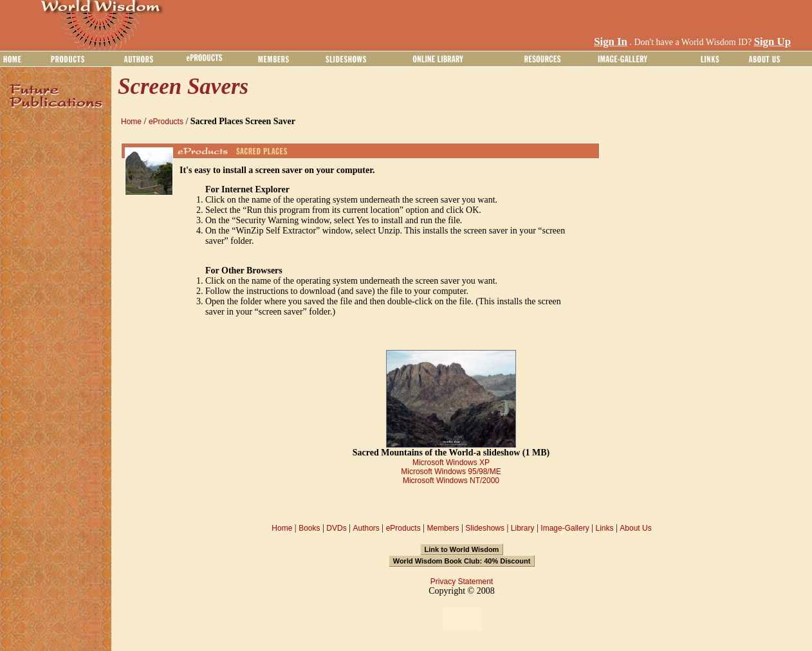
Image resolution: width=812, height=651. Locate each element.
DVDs (336, 528)
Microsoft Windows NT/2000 (451, 481)
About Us (635, 528)
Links (605, 528)
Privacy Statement (462, 582)
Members (443, 528)
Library (523, 528)
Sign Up (772, 41)
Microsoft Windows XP (451, 463)
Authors (366, 528)
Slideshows (485, 528)
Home (131, 122)
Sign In (611, 41)
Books (309, 528)
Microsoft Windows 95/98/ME (451, 472)
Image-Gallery (565, 528)
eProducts (166, 122)
